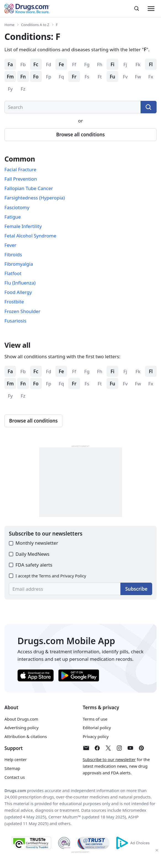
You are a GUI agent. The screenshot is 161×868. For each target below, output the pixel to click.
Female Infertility (23, 226)
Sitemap (12, 768)
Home (9, 25)
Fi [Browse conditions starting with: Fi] (112, 64)
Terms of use (95, 719)
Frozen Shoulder (22, 311)
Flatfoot (13, 273)
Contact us (15, 777)
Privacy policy (96, 736)
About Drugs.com (21, 719)
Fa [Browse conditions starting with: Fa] (10, 64)
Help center (16, 759)
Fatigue (13, 217)
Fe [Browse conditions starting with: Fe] (61, 64)
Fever (10, 245)
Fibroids (13, 254)
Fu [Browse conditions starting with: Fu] (112, 77)
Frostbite (14, 302)
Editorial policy (97, 728)
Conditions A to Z (35, 25)
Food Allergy (18, 292)
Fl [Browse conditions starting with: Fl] (151, 64)
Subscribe (136, 589)
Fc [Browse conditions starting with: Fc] (36, 64)
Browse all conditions (81, 135)
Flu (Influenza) (20, 283)
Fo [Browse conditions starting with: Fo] (36, 77)
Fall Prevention (21, 179)
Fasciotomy (17, 207)
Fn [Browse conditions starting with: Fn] (23, 77)
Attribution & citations (26, 736)
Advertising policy (22, 728)
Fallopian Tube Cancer (29, 188)
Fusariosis (15, 321)
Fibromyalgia (19, 264)
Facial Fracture (20, 169)
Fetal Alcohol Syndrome (30, 236)
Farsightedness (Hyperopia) (35, 198)
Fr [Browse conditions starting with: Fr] (74, 77)
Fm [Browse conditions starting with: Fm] (10, 77)
